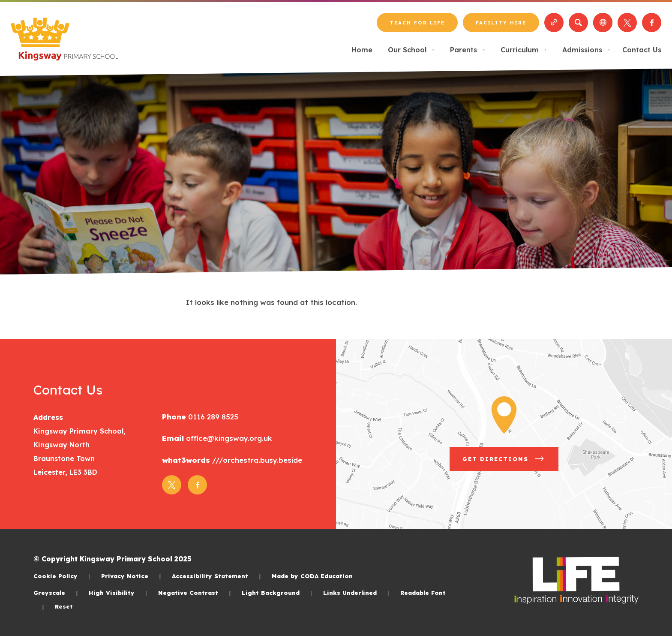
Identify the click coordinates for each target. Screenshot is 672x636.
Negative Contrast (195, 592)
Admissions (586, 50)
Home (362, 50)
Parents (468, 50)
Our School (411, 50)
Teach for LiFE (417, 23)
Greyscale (56, 592)
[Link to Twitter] (627, 23)
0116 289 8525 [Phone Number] (212, 417)
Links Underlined (356, 592)
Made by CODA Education (312, 576)
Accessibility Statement (216, 576)
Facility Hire (501, 23)
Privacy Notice (131, 576)
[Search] (578, 23)
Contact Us (642, 50)
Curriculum (524, 50)
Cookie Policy (62, 576)
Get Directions (504, 459)
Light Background (277, 592)
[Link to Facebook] (652, 23)
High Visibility (118, 592)
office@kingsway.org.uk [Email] (228, 438)
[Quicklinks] (554, 23)
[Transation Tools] (603, 23)
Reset (64, 606)
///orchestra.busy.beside (256, 460)
